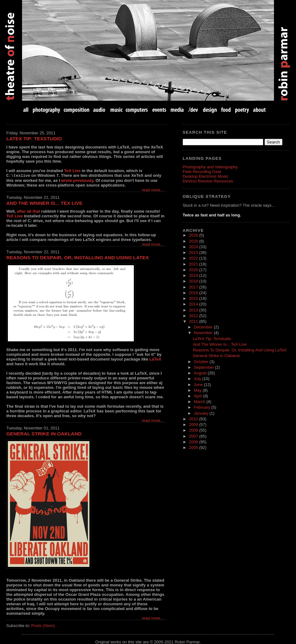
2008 (194, 430)
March (200, 402)
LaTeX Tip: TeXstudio (34, 139)
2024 (194, 247)
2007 (194, 436)
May (198, 390)
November (204, 333)
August (201, 373)
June (199, 385)
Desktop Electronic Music (205, 176)
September (205, 367)
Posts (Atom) (43, 625)
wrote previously (77, 180)
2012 (194, 316)
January (202, 413)
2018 (194, 281)
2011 (194, 321)
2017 (194, 287)
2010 (194, 419)
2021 (194, 264)
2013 (194, 310)
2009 (194, 425)
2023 (194, 252)
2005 (194, 448)
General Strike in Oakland (44, 433)
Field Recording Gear (202, 172)
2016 (194, 293)
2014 (194, 304)
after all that (28, 211)
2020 (194, 270)
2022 (194, 258)
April (199, 396)
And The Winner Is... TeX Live (44, 203)
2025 (194, 241)
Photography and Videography (210, 167)
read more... (153, 190)
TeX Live (72, 171)
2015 (194, 298)
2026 (194, 235)
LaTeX (155, 359)
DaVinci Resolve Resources (208, 181)
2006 (194, 442)
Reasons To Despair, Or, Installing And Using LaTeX (78, 257)
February (203, 407)
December (204, 327)
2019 (194, 275)
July (198, 379)
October (202, 362)
